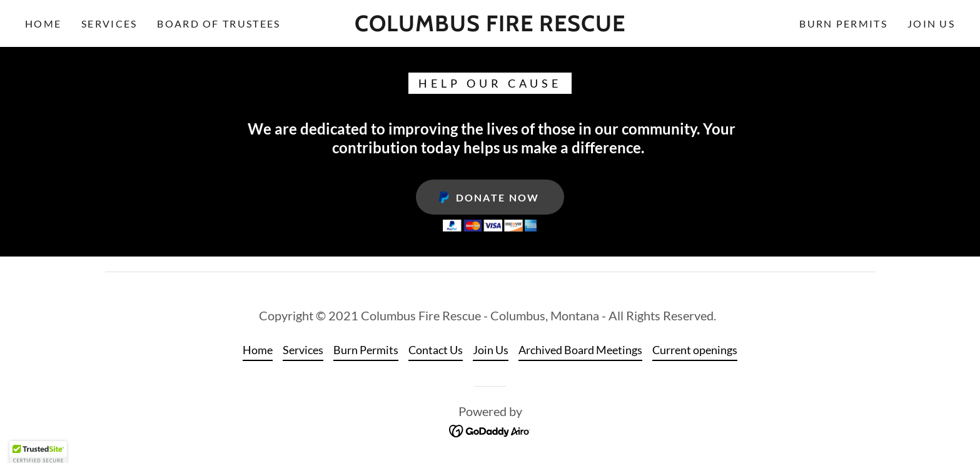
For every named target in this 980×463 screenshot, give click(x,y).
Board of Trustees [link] (219, 23)
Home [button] (258, 350)
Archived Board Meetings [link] (580, 350)
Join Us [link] (931, 23)
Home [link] (43, 23)
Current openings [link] (695, 350)
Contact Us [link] (436, 350)
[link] (490, 27)
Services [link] (109, 23)
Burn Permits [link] (843, 23)
